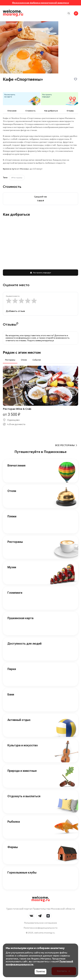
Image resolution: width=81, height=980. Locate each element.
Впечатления (16, 465)
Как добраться (51, 111)
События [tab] (37, 360)
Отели (12, 491)
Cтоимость (30, 111)
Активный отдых (19, 720)
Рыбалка (14, 822)
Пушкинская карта (20, 618)
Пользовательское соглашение (41, 923)
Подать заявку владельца (41, 340)
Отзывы (70, 111)
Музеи (12, 567)
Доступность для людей (24, 644)
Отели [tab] (24, 360)
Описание (12, 111)
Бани (11, 694)
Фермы (13, 847)
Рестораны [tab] (10, 360)
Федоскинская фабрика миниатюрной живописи (41, 3)
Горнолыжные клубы (22, 873)
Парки (12, 669)
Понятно (41, 971)
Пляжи (12, 516)
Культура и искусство (23, 745)
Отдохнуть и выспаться (24, 796)
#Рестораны (17, 178)
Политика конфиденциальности (41, 928)
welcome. (41, 899)
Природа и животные (22, 771)
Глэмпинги (15, 593)
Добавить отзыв (15, 311)
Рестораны (15, 542)
